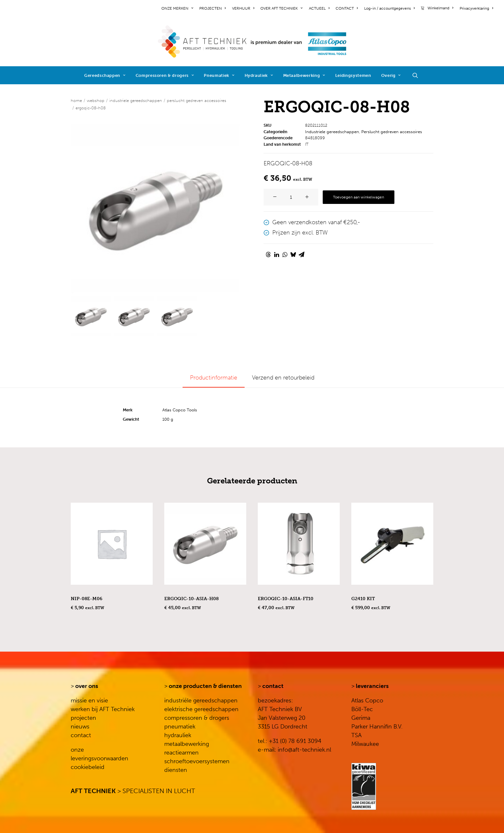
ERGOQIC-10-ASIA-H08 (191, 599)
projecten (83, 718)
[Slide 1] (91, 316)
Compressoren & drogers (165, 75)
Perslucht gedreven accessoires (197, 101)
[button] (418, 75)
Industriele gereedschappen (136, 101)
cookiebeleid (88, 767)
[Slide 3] (177, 316)
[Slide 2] (134, 316)
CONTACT (347, 8)
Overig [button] (391, 75)
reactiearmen (181, 753)
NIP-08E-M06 (86, 599)
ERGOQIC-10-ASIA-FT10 (286, 599)
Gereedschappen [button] (105, 75)
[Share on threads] (268, 254)
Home (76, 101)
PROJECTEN (212, 8)
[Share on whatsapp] (285, 254)
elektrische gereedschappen (201, 709)
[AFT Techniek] (252, 41)
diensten (176, 770)
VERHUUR (243, 8)
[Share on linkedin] (276, 254)
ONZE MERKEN (177, 8)
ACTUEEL (319, 8)
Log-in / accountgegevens (389, 8)
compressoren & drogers (197, 718)
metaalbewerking (187, 744)
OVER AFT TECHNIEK (281, 8)
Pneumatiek (219, 75)
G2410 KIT (363, 599)
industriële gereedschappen (201, 700)
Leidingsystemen (353, 75)
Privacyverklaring (476, 8)
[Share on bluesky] (293, 254)
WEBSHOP (96, 101)
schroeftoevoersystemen (197, 761)
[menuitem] (178, 8)
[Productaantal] (291, 197)
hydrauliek (178, 735)
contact (81, 735)
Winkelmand (440, 8)
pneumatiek (180, 727)
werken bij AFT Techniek (103, 709)
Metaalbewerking (304, 75)
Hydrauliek (259, 75)
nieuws (80, 727)
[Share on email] (301, 254)
